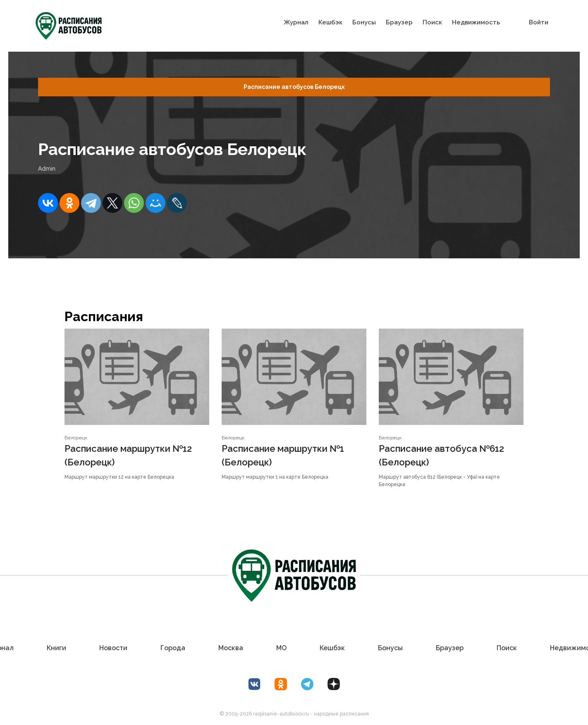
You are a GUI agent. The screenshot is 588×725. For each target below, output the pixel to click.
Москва (231, 648)
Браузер (399, 22)
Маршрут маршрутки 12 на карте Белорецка (119, 477)
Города (173, 648)
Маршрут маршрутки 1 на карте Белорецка (275, 477)
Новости (113, 648)
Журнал (296, 22)
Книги (56, 648)
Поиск (432, 22)
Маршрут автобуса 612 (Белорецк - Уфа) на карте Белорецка (439, 481)
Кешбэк (330, 22)
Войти (539, 22)
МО (281, 648)
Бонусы (364, 22)
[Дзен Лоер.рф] (334, 684)
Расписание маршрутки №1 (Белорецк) (283, 455)
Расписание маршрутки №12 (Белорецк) (128, 455)
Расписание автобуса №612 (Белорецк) (441, 455)
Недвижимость (476, 22)
